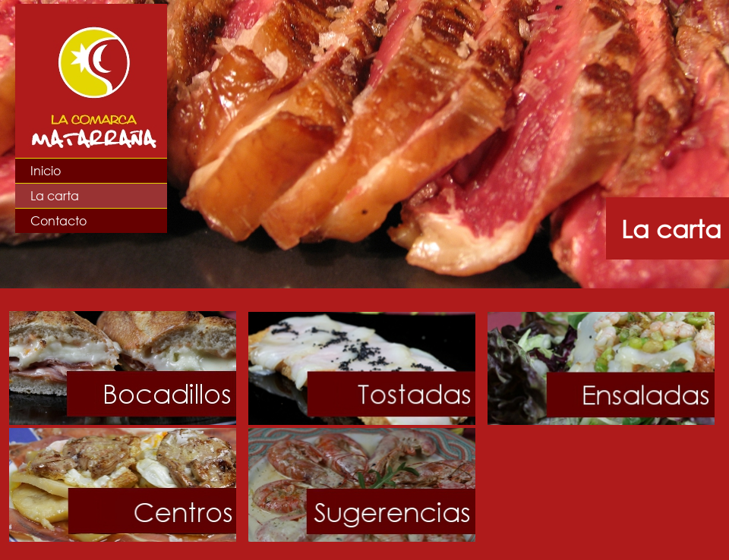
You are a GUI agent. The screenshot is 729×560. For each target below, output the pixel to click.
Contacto (58, 220)
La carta (55, 195)
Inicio (46, 170)
